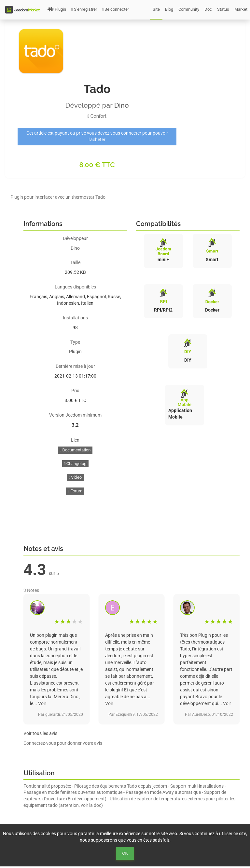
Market (241, 9)
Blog (169, 9)
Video (75, 477)
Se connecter (116, 9)
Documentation (75, 450)
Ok (125, 853)
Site (156, 9)
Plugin (57, 9)
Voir (42, 703)
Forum (75, 491)
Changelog (75, 464)
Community (189, 9)
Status (223, 9)
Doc (208, 9)
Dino (122, 105)
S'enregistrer (84, 9)
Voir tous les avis (40, 733)
